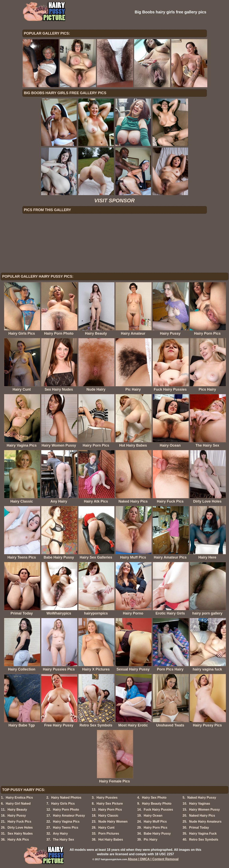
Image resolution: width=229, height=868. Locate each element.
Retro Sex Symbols (204, 840)
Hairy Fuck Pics (19, 822)
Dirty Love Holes (20, 828)
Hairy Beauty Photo (157, 804)
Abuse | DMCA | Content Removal (153, 859)
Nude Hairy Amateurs (205, 822)
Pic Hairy (151, 840)
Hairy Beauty (17, 810)
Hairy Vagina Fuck (203, 834)
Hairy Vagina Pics (66, 822)
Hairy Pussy (17, 816)
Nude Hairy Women (113, 822)
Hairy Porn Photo (66, 810)
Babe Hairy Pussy (157, 834)
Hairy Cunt (106, 828)
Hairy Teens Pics (66, 828)
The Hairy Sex (63, 840)
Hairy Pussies (107, 798)
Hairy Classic (108, 816)
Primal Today (199, 828)
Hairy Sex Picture (110, 804)
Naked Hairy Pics (202, 816)
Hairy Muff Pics (155, 822)
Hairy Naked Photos (66, 798)
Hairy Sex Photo (154, 798)
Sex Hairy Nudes (20, 834)
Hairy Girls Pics (63, 804)
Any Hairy (60, 834)
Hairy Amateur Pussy (69, 816)
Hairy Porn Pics (110, 810)
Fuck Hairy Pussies (158, 810)
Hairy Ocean (153, 816)
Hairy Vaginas (200, 804)
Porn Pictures (109, 834)
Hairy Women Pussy (204, 810)
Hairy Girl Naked (18, 804)
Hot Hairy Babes (111, 840)
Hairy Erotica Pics (19, 798)
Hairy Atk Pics (18, 840)
